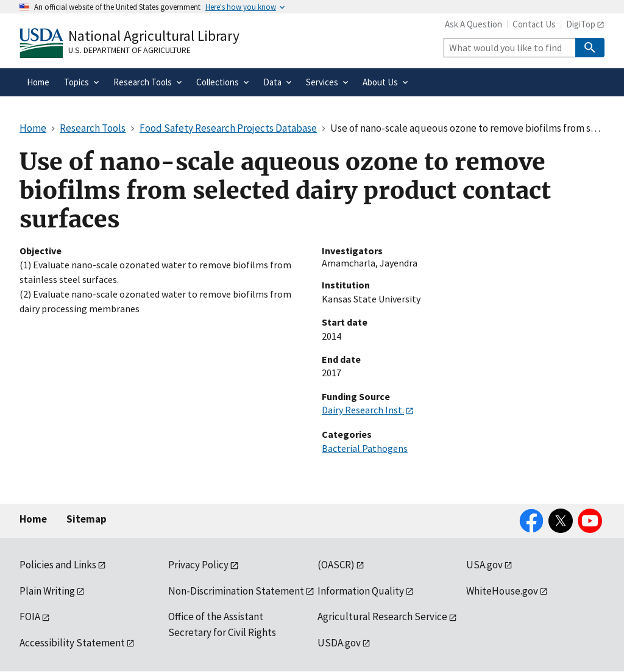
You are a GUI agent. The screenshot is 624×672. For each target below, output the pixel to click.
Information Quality (361, 591)
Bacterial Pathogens (365, 448)
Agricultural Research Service (382, 617)
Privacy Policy (198, 565)
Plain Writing (47, 591)
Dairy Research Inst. (363, 410)
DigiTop (581, 24)
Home (33, 519)
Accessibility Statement (72, 643)
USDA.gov (339, 643)
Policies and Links (58, 565)
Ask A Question (473, 24)
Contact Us (534, 24)
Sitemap (87, 519)
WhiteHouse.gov (502, 591)
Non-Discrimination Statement (236, 591)
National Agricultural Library (154, 36)
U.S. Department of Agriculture (129, 50)
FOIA (30, 617)
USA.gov (484, 565)
